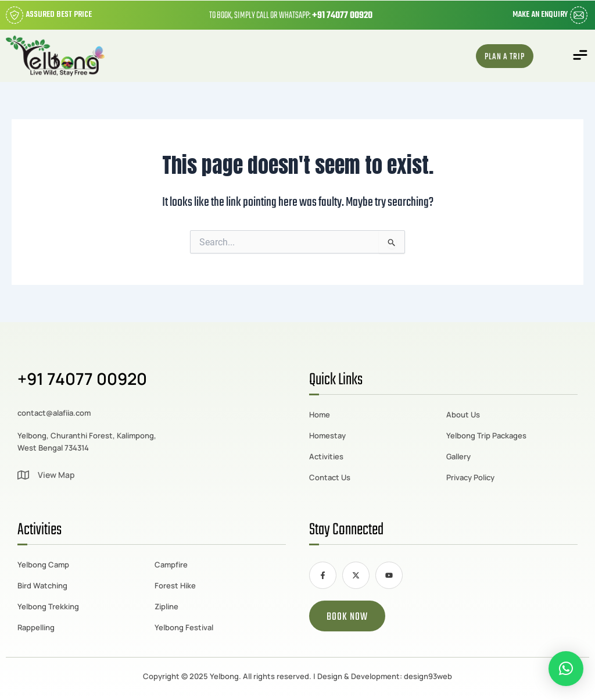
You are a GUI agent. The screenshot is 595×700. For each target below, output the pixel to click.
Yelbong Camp (43, 565)
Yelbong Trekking (48, 606)
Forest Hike (175, 585)
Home (320, 415)
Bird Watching (42, 585)
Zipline (166, 606)
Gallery (458, 456)
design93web (428, 676)
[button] (580, 56)
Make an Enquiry (540, 15)
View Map (56, 475)
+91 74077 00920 (342, 16)
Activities (326, 456)
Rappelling (36, 627)
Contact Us (330, 477)
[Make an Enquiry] (579, 15)
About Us (463, 415)
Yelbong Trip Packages (486, 435)
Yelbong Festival (184, 627)
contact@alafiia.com (54, 413)
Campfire (171, 565)
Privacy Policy (470, 477)
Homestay (327, 435)
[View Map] (23, 475)
